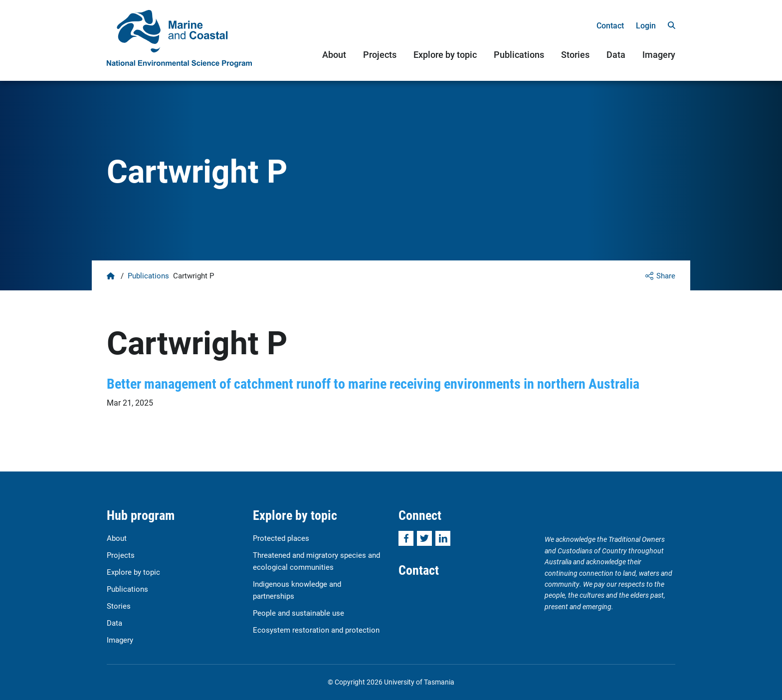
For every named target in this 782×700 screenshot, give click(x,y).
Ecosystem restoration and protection (316, 630)
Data (616, 54)
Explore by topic (445, 54)
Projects (380, 54)
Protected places (281, 538)
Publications (519, 54)
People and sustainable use (298, 613)
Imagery (659, 54)
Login (646, 25)
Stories (575, 54)
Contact (610, 25)
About (334, 54)
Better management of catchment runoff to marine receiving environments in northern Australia (373, 383)
